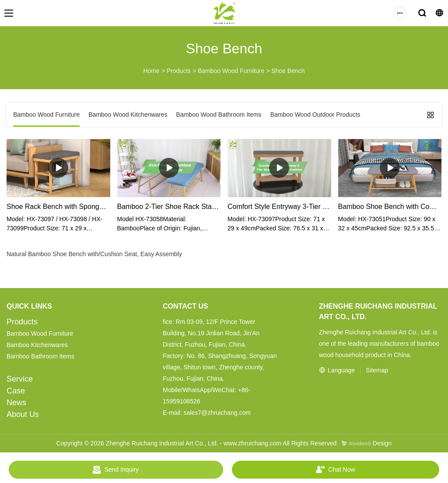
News (16, 403)
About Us (23, 414)
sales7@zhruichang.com (217, 413)
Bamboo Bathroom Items (40, 356)
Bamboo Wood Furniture (231, 71)
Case (16, 391)
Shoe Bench (288, 71)
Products (179, 71)
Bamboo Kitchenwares (37, 345)
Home (151, 71)
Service (20, 379)
